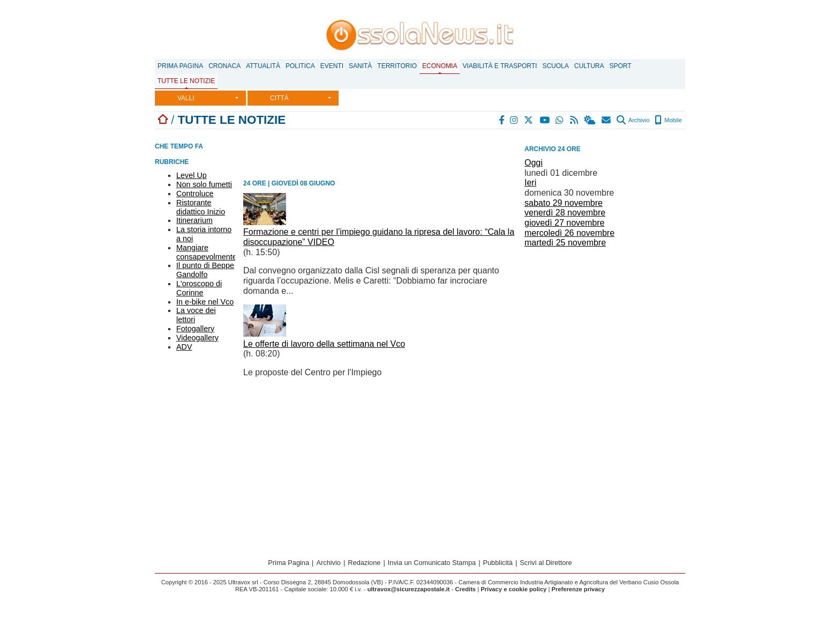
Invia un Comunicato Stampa (432, 563)
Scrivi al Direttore (546, 563)
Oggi (534, 163)
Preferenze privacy (578, 589)
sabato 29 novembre (564, 203)
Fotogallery (195, 329)
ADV (184, 347)
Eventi (332, 66)
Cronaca (224, 66)
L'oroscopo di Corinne (199, 288)
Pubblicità (498, 563)
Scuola (555, 66)
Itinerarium (194, 220)
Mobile (668, 120)
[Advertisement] (605, 326)
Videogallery (197, 338)
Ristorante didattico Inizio (201, 207)
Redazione (364, 563)
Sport (621, 66)
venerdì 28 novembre (565, 213)
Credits (466, 589)
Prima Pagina (180, 66)
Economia (440, 66)
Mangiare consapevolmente (207, 252)
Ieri (530, 183)
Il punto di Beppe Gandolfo (205, 270)
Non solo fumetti (204, 184)
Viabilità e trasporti (500, 66)
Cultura (589, 66)
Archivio (633, 120)
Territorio (397, 66)
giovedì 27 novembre (564, 223)
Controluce (195, 194)
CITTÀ (279, 98)
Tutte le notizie (186, 81)
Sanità (360, 66)
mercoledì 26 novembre (569, 233)
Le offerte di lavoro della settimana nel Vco (324, 344)
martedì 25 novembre (565, 243)
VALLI (186, 98)
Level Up (192, 175)
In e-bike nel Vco (205, 302)
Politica (300, 66)
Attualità (263, 66)
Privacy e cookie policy (513, 589)
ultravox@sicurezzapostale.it (409, 589)
